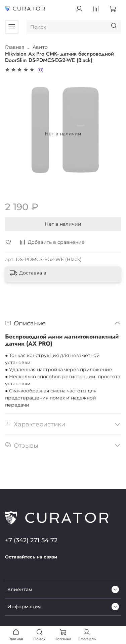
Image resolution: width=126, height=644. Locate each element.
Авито (40, 47)
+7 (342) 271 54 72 (31, 540)
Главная (15, 47)
